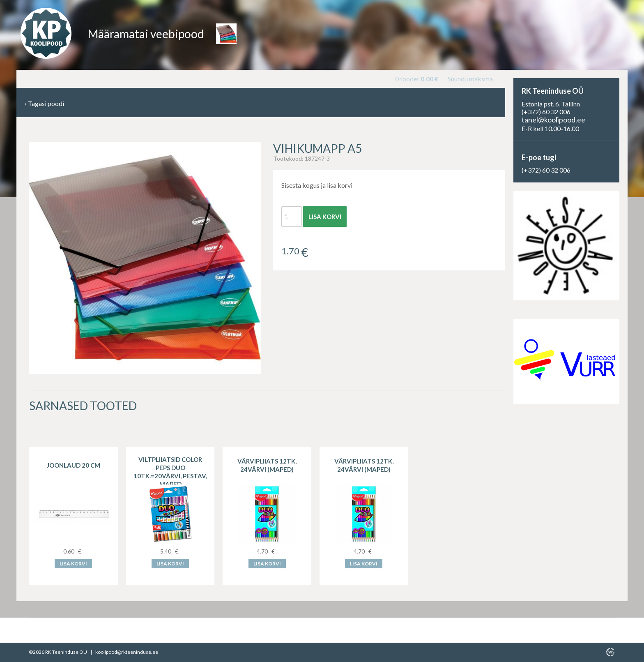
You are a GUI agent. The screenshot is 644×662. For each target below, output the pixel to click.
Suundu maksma (470, 79)
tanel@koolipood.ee (553, 120)
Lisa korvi (325, 217)
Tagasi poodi (44, 104)
